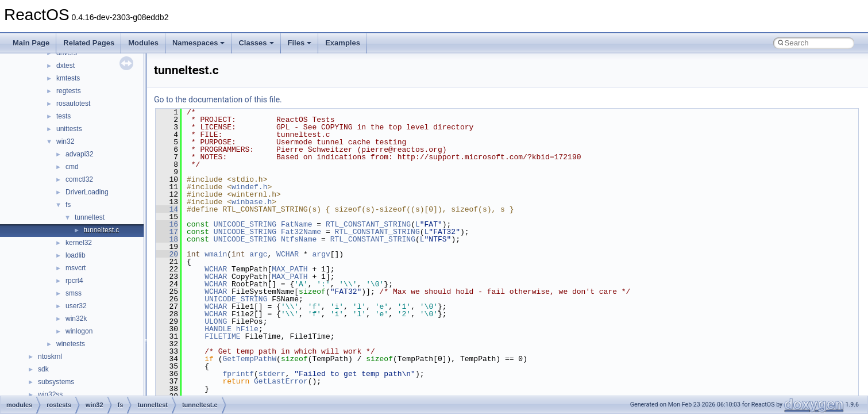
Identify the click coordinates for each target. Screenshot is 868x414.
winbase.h (252, 202)
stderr (272, 374)
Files (300, 43)
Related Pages (89, 43)
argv (321, 254)
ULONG (216, 321)
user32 (76, 306)
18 (167, 239)
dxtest (65, 66)
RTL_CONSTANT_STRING (368, 224)
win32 (65, 141)
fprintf (238, 374)
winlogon (79, 331)
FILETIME (222, 336)
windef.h (249, 187)
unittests (69, 129)
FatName (297, 224)
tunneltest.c (101, 230)
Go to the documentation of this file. (218, 99)
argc (258, 254)
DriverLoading (87, 192)
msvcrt (76, 268)
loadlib (76, 255)
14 (167, 209)
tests (63, 116)
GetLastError (281, 381)
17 (167, 232)
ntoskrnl (50, 356)
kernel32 (79, 243)
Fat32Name (301, 232)
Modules (143, 43)
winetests (71, 344)
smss (74, 293)
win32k (76, 319)
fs (68, 205)
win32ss (50, 394)
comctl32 (79, 179)
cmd (72, 167)
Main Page (31, 43)
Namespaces (199, 43)
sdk (43, 369)
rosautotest (73, 103)
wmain (216, 254)
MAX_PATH (290, 269)
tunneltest (90, 217)
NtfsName (299, 239)
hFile (247, 329)
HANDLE (218, 329)
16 (167, 224)
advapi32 (80, 154)
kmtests (68, 78)
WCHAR (288, 254)
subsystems (56, 382)
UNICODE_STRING (245, 224)
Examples (343, 43)
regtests (69, 91)
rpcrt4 (74, 281)
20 (167, 254)
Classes (256, 43)
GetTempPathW (249, 359)
